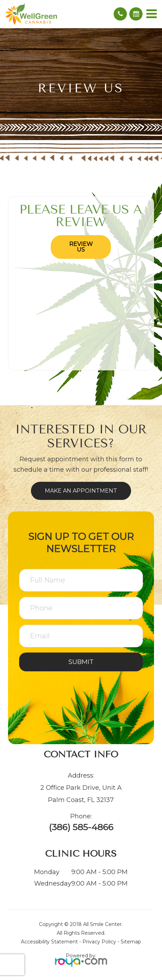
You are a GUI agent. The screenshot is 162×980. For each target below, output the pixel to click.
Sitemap (131, 942)
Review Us (81, 247)
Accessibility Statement (49, 942)
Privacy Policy (99, 942)
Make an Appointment (81, 491)
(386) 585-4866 (81, 827)
